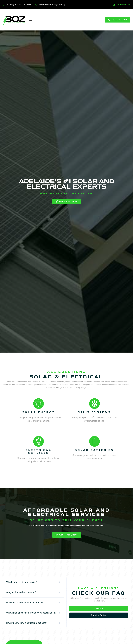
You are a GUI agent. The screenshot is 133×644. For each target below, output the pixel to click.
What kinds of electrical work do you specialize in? (31, 613)
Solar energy (39, 412)
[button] (121, 5)
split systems (94, 412)
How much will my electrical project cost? (27, 623)
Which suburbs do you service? (22, 582)
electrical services (38, 451)
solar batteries (94, 450)
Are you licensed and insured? (21, 592)
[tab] (33, 582)
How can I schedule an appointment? (25, 603)
